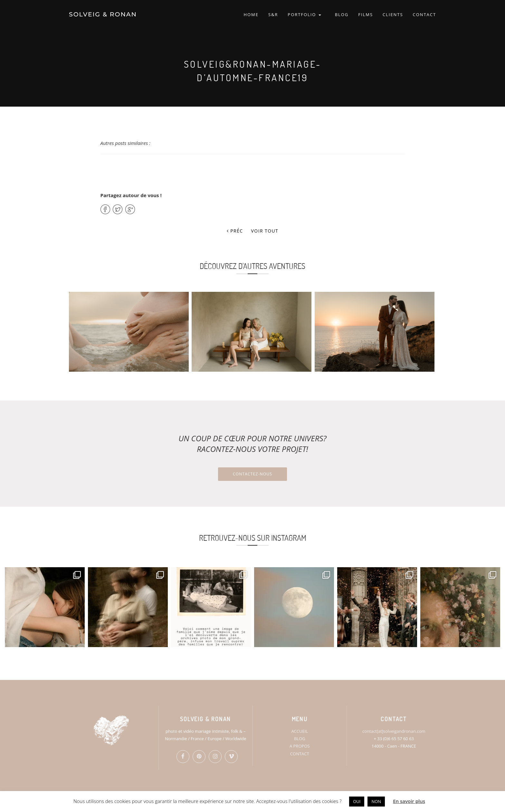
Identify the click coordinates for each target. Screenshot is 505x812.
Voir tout (265, 231)
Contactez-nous (252, 474)
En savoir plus (409, 801)
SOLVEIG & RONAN (103, 14)
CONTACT (424, 14)
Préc (235, 231)
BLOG (342, 14)
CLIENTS (393, 14)
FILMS (366, 14)
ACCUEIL (300, 731)
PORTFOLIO (304, 14)
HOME (251, 14)
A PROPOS (300, 746)
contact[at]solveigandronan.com (394, 731)
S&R (273, 14)
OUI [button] (357, 801)
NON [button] (376, 801)
